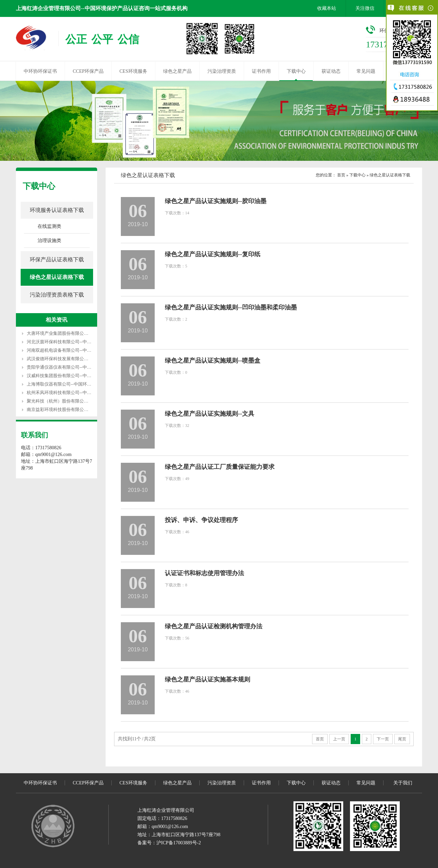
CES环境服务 (133, 71)
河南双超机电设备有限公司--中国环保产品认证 (72, 350)
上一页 (339, 739)
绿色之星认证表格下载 (57, 277)
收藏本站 (327, 8)
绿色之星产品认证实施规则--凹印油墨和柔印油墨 (231, 307)
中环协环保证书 (40, 71)
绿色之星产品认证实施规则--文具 (210, 414)
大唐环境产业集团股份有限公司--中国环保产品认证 (77, 333)
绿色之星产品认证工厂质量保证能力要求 (220, 467)
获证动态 (331, 71)
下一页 (383, 739)
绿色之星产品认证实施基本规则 (207, 679)
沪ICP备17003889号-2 (179, 843)
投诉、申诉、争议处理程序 (201, 520)
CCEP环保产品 (88, 71)
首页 (341, 175)
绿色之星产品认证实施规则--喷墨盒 (213, 361)
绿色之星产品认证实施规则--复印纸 (213, 254)
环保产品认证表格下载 (57, 259)
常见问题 (366, 71)
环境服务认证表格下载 (57, 210)
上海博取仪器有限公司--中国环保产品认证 (68, 384)
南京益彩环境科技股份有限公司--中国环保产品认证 (77, 409)
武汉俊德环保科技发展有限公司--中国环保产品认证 (77, 359)
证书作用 (261, 71)
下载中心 (296, 71)
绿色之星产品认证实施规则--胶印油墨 (216, 201)
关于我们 (403, 783)
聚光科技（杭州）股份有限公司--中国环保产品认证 (77, 401)
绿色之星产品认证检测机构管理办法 (214, 626)
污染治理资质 (222, 71)
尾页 (402, 739)
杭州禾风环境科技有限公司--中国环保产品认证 (72, 393)
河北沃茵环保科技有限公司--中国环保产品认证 (72, 342)
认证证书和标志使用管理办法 (204, 573)
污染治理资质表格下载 (57, 295)
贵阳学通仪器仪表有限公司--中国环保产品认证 (72, 367)
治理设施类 (49, 241)
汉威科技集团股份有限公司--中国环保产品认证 (72, 376)
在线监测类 (49, 226)
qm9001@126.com (170, 827)
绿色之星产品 (177, 71)
